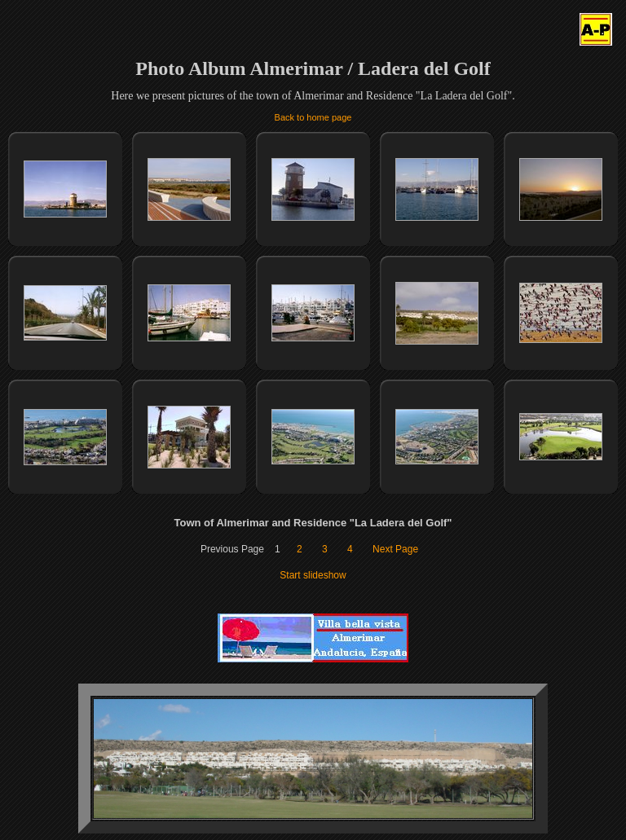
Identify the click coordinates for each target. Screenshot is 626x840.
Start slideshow (313, 575)
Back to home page (313, 117)
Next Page (395, 549)
